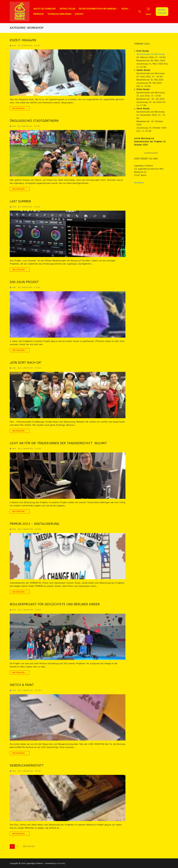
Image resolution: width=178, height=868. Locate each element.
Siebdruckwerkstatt (27, 765)
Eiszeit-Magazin (23, 40)
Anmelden (139, 183)
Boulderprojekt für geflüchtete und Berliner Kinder (55, 604)
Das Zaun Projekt (24, 282)
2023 (37, 46)
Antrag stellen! (162, 12)
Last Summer (20, 201)
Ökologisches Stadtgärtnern (34, 121)
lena (13, 46)
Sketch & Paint (22, 685)
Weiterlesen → (20, 108)
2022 (38, 368)
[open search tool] (140, 12)
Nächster (29, 846)
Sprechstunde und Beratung (150, 54)
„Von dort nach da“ (26, 363)
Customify (61, 863)
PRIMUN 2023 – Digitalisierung (34, 524)
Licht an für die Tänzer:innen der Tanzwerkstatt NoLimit (58, 443)
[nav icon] (148, 12)
